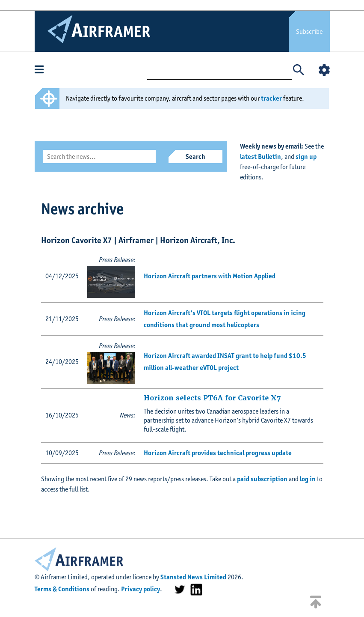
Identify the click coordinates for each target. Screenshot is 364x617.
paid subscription (262, 479)
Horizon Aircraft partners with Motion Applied (210, 276)
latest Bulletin (260, 156)
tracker (271, 98)
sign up (306, 156)
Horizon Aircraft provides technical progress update (218, 453)
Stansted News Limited (193, 577)
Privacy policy (141, 589)
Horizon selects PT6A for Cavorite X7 (212, 398)
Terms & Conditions (62, 589)
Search (195, 156)
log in (308, 479)
